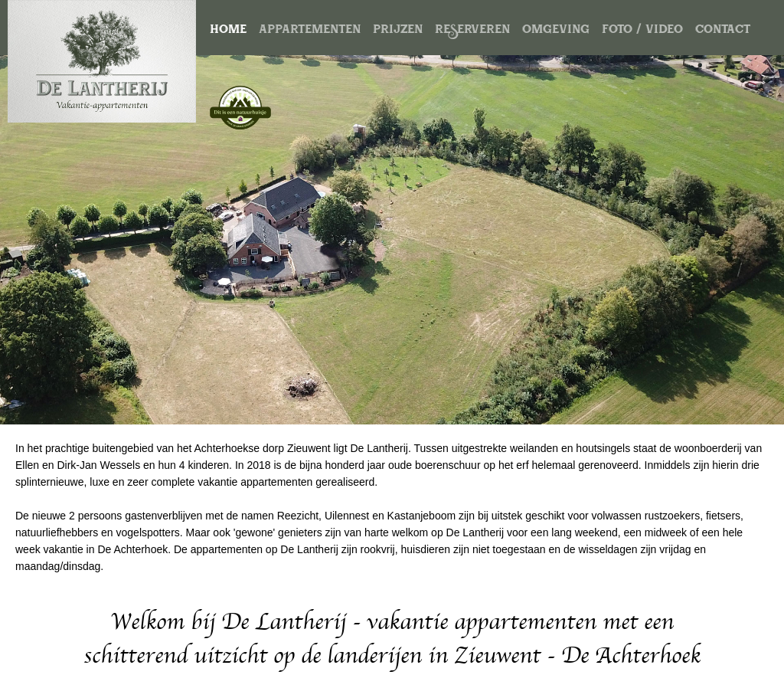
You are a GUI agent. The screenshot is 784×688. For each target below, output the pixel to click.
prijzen (398, 31)
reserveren (472, 31)
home (228, 31)
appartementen (310, 31)
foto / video (642, 31)
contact (723, 31)
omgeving (556, 31)
